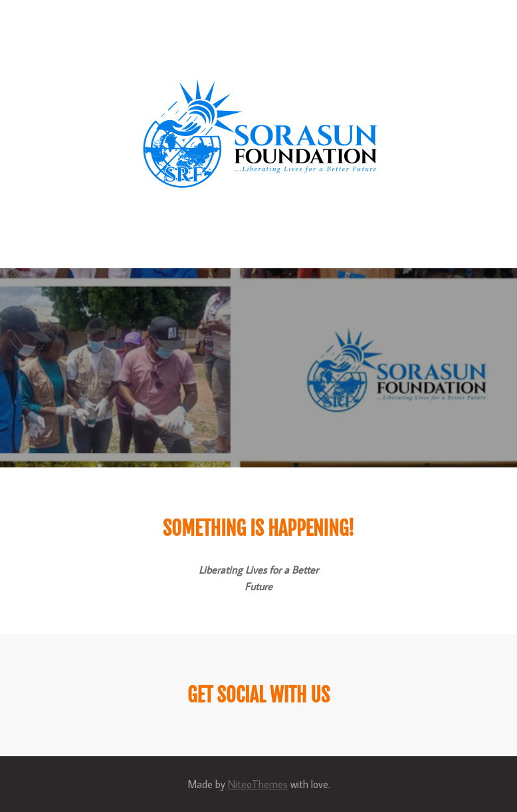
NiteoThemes (258, 784)
